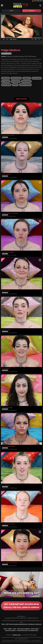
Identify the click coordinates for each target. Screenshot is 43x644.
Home (5, 629)
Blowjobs (6, 78)
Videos (10, 629)
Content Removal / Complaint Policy (27, 630)
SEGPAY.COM (17, 635)
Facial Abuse (6, 85)
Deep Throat (37, 78)
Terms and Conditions (23, 629)
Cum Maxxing (6, 485)
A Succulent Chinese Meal (9, 563)
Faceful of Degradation (9, 446)
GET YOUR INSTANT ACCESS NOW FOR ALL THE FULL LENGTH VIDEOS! (21, 606)
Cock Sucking (16, 78)
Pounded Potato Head (8, 524)
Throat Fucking (25, 85)
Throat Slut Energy (7, 408)
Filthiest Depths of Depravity (10, 213)
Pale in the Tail (6, 174)
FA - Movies (6, 81)
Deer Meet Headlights (8, 252)
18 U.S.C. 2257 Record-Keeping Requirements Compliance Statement (21, 624)
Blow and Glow (6, 291)
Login (11, 11)
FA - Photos (16, 81)
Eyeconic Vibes (6, 330)
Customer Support (10, 630)
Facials (15, 85)
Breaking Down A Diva (8, 136)
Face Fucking (26, 81)
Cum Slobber (6, 369)
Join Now (32, 11)
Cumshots (27, 78)
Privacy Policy (35, 629)
